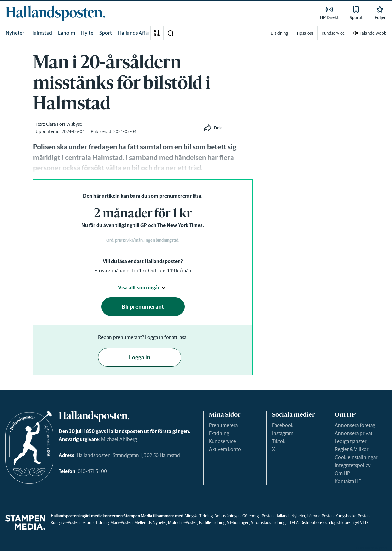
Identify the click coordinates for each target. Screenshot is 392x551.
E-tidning (219, 433)
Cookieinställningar (356, 457)
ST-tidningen (238, 523)
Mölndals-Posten (183, 523)
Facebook (283, 425)
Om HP (342, 473)
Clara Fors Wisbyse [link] (64, 124)
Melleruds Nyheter (150, 523)
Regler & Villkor (352, 449)
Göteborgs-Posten (258, 516)
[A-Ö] (157, 33)
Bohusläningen (228, 516)
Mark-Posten (121, 523)
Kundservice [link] (333, 33)
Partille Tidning (212, 523)
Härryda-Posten (320, 516)
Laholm (66, 33)
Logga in (140, 357)
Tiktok (279, 441)
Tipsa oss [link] (305, 33)
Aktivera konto (225, 449)
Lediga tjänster (351, 441)
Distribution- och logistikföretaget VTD (334, 523)
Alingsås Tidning (198, 516)
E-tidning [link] (279, 33)
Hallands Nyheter (290, 516)
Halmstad (41, 33)
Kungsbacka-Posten (353, 516)
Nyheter (15, 33)
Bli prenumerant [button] (143, 307)
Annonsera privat (354, 433)
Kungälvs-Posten (65, 523)
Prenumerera (223, 425)
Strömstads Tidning (268, 523)
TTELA (293, 523)
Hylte (87, 33)
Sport (106, 33)
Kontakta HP (348, 481)
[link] (55, 13)
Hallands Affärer (136, 33)
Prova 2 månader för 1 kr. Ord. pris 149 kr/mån (143, 271)
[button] (170, 33)
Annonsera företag (355, 425)
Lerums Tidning (95, 523)
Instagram (283, 433)
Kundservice (223, 441)
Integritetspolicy (353, 465)
